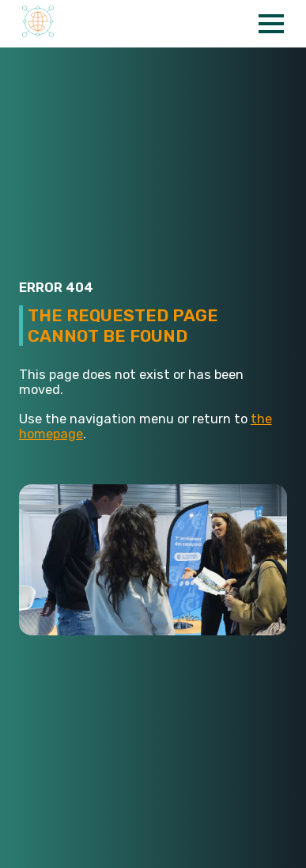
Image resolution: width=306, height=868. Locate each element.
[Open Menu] (271, 24)
